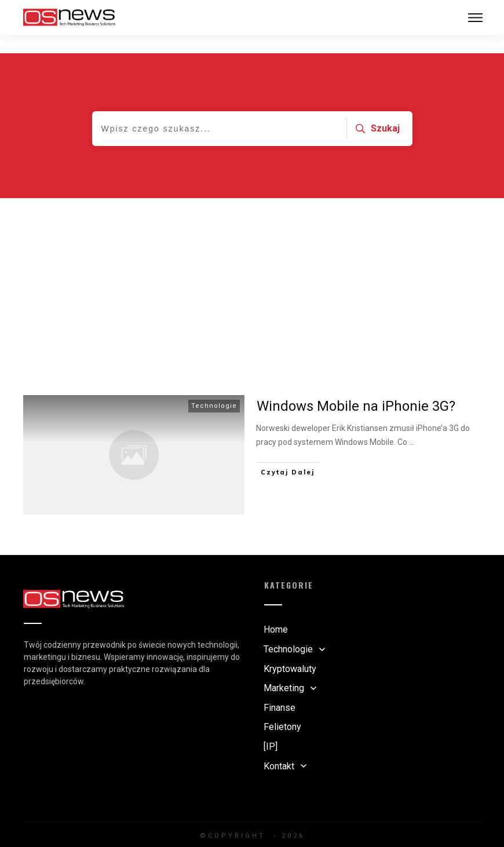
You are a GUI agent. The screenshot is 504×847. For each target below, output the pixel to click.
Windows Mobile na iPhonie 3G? (356, 388)
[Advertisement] (252, 266)
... (412, 423)
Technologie (214, 387)
